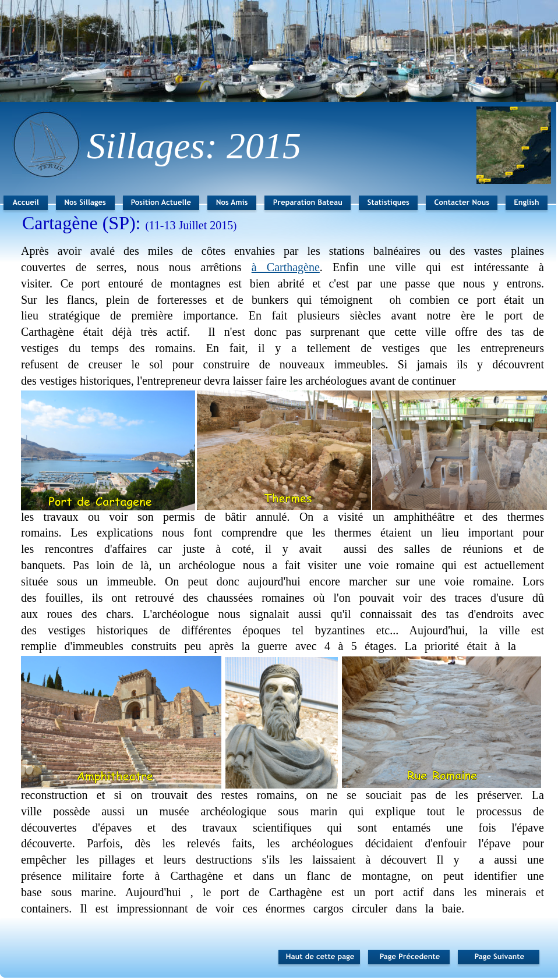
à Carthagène (286, 267)
